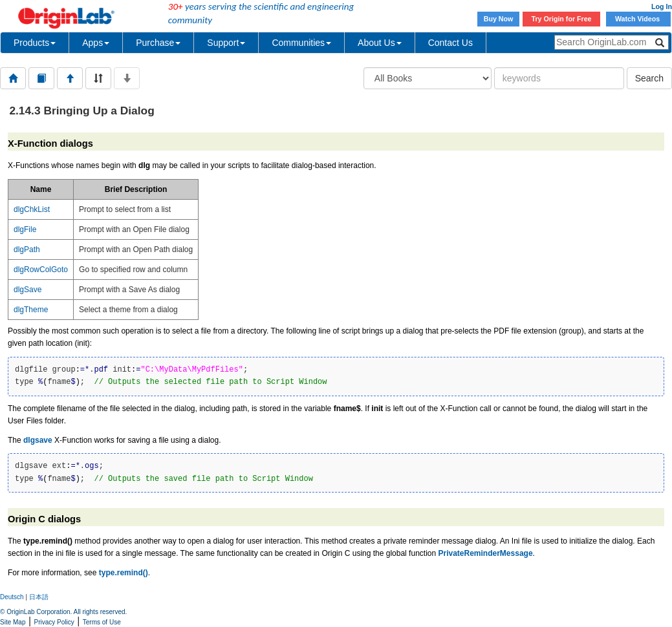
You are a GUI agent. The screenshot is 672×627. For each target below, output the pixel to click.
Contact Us (450, 43)
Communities (301, 43)
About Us (380, 43)
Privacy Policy (54, 622)
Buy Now (499, 19)
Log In (662, 6)
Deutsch (12, 597)
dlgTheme (31, 310)
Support (226, 43)
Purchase (158, 43)
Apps (96, 43)
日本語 (39, 597)
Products (35, 43)
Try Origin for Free (562, 19)
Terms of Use (102, 622)
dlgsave (38, 440)
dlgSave (27, 290)
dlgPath (27, 250)
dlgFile (25, 229)
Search (649, 78)
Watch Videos (638, 19)
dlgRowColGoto (41, 270)
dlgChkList (32, 209)
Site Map (13, 622)
